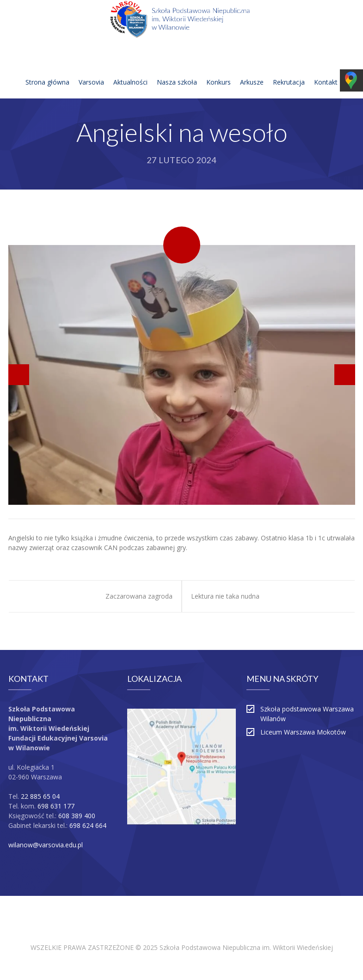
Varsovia (91, 71)
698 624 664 (88, 825)
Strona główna (47, 71)
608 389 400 (77, 816)
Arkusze (252, 71)
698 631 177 (56, 806)
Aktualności (130, 71)
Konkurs (218, 71)
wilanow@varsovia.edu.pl (46, 845)
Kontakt (326, 71)
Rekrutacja (289, 71)
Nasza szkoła (177, 71)
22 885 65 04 (40, 796)
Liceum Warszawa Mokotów (303, 732)
